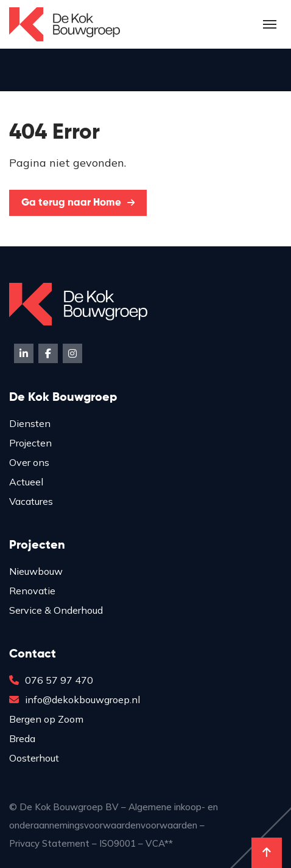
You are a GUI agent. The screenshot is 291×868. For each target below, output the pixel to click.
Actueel (26, 482)
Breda (22, 738)
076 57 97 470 (51, 680)
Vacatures (31, 501)
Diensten (30, 423)
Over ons (29, 462)
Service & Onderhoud (56, 610)
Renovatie (32, 591)
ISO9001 (117, 843)
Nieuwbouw (36, 571)
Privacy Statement (49, 843)
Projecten (30, 443)
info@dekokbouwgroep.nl (75, 700)
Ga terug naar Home (78, 203)
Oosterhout (34, 758)
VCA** (159, 843)
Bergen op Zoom (46, 719)
